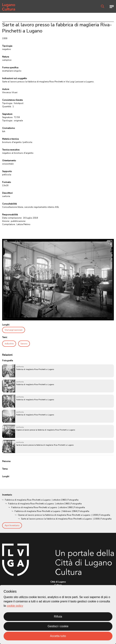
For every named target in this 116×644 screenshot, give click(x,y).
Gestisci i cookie (58, 626)
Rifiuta (58, 617)
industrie (9, 344)
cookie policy (15, 606)
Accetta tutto (58, 636)
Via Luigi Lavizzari (14, 330)
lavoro (24, 344)
